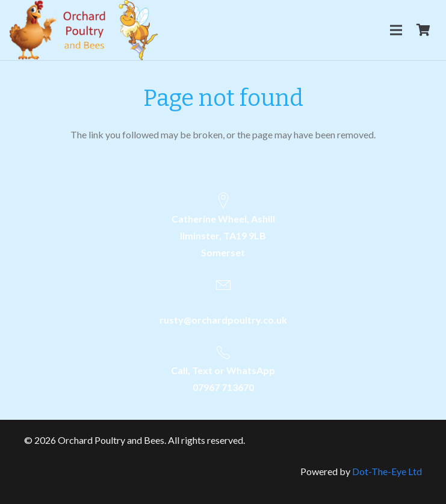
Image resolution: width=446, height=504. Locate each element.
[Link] (84, 30)
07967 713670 (223, 387)
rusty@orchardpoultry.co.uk (223, 320)
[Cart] (423, 30)
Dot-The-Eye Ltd (387, 471)
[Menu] (396, 30)
